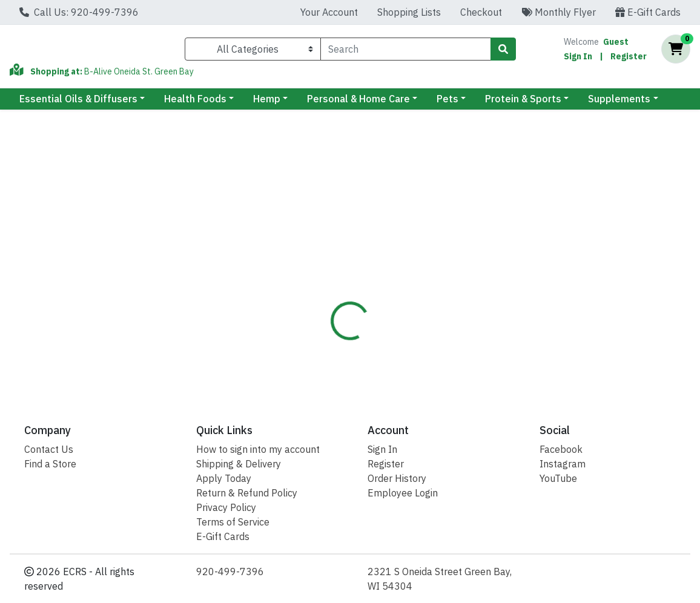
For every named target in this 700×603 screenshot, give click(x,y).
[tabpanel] (496, 321)
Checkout (481, 12)
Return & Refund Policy (247, 493)
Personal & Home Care (358, 104)
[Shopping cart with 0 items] (676, 51)
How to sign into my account (258, 449)
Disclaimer (385, 245)
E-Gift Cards (648, 12)
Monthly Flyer (559, 12)
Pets (447, 104)
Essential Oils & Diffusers (78, 104)
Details (327, 245)
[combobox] (406, 51)
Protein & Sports (523, 104)
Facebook (561, 449)
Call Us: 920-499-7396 (79, 12)
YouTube (558, 478)
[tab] (327, 245)
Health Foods (195, 104)
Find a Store (50, 464)
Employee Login (403, 493)
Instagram (563, 464)
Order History (397, 478)
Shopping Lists (409, 12)
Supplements (619, 104)
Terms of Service (233, 522)
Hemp (267, 104)
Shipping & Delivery (239, 464)
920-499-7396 (230, 572)
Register (629, 59)
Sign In (578, 59)
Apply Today (224, 478)
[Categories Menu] (253, 51)
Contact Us (49, 449)
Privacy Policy (226, 507)
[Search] (406, 51)
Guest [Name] (616, 44)
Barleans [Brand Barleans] (432, 303)
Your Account (329, 12)
